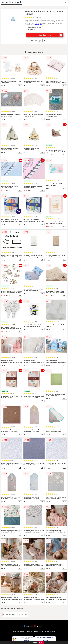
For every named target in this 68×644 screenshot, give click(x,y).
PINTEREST (39, 626)
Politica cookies (50, 632)
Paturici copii (23, 614)
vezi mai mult (38, 24)
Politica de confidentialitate (35, 632)
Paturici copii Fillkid (10, 614)
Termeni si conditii (18, 632)
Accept (41, 642)
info (20, 85)
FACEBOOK (28, 626)
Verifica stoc (51, 35)
